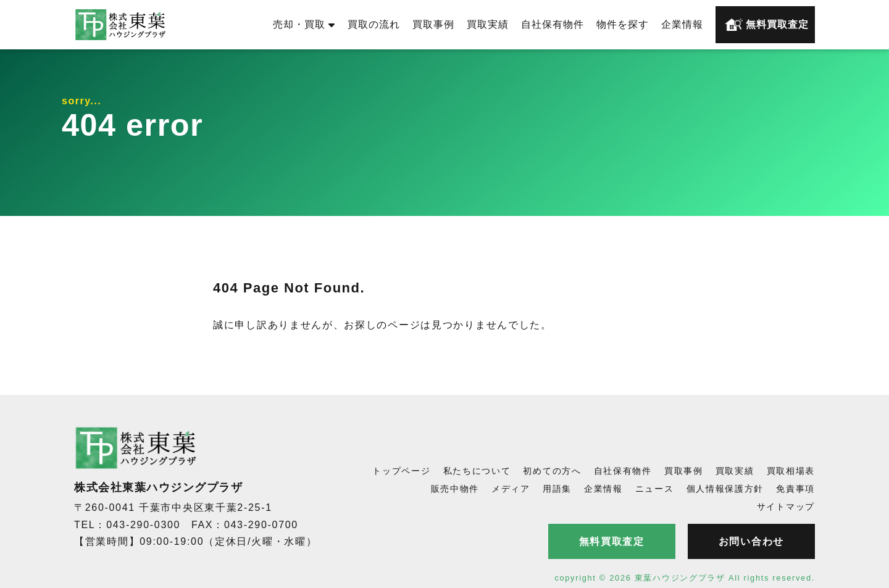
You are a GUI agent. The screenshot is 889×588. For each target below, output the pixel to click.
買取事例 (433, 24)
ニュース (655, 489)
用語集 (557, 489)
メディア (511, 489)
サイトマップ (786, 507)
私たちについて (477, 471)
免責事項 (795, 489)
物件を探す (623, 24)
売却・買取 (304, 24)
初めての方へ (552, 471)
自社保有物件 (553, 24)
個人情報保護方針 (725, 489)
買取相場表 (791, 471)
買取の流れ (374, 24)
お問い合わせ (751, 541)
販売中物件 (455, 489)
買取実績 (488, 24)
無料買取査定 (767, 25)
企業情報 (682, 24)
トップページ (401, 471)
